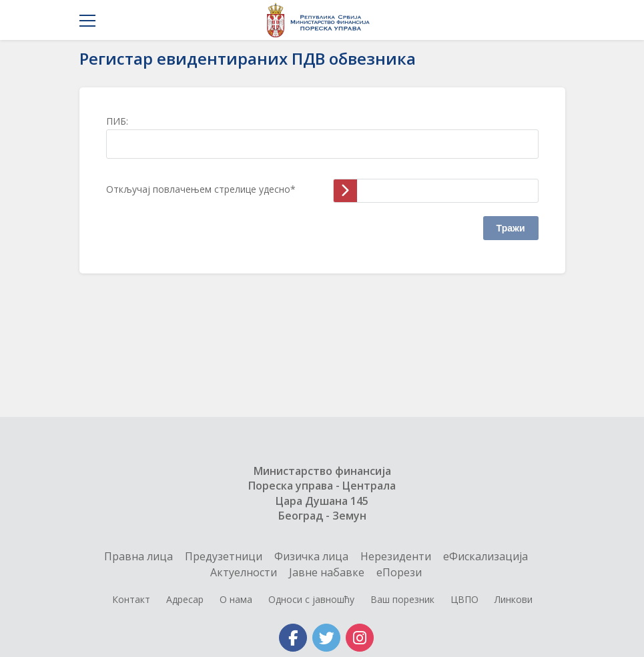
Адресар (185, 599)
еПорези (399, 572)
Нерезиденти (396, 556)
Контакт (131, 599)
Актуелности (244, 572)
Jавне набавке (327, 572)
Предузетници (224, 556)
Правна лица (138, 556)
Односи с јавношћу (311, 599)
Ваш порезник (402, 599)
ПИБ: (117, 121)
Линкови (514, 599)
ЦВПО (464, 599)
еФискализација (486, 556)
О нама (236, 599)
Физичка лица (311, 556)
